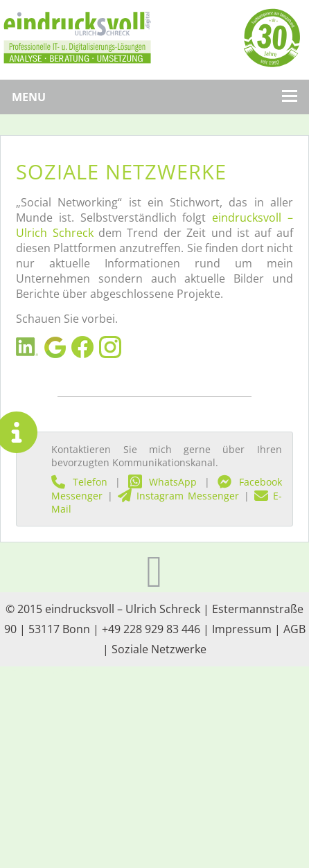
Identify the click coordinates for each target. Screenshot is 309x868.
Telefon (79, 482)
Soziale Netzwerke (159, 649)
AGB (294, 629)
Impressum (242, 629)
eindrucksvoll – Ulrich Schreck (123, 609)
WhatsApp (163, 482)
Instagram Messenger (179, 496)
